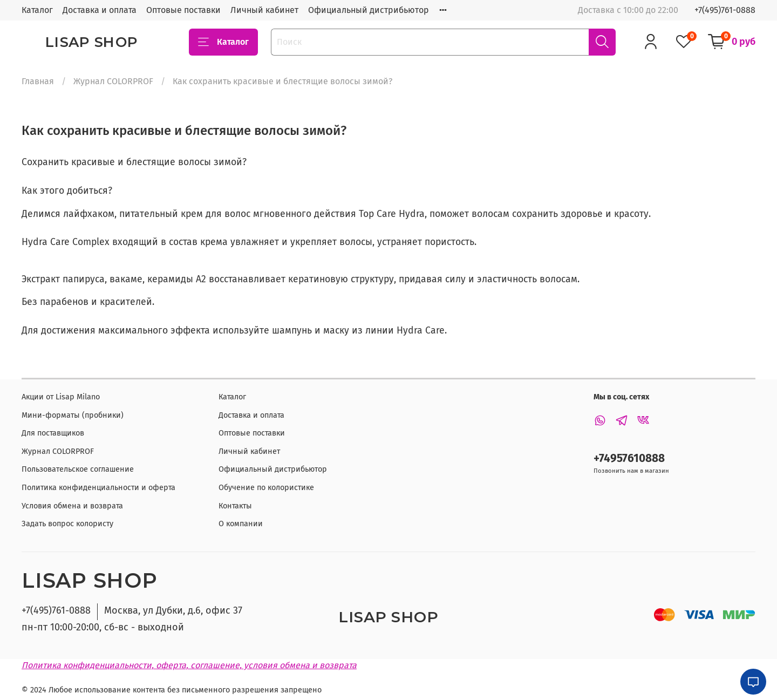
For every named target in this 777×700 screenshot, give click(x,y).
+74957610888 (629, 458)
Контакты (235, 506)
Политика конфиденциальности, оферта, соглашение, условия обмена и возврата (189, 665)
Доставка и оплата (100, 10)
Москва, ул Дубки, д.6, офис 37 (173, 610)
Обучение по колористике (266, 488)
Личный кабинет (264, 10)
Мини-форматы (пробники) (73, 415)
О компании (241, 524)
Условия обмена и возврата (72, 506)
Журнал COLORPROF (113, 81)
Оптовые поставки (183, 10)
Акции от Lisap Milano (61, 397)
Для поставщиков (53, 433)
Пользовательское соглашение (78, 469)
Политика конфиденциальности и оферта (98, 488)
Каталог (37, 10)
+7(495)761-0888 (725, 10)
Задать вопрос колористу (67, 524)
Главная (38, 81)
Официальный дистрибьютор (369, 10)
